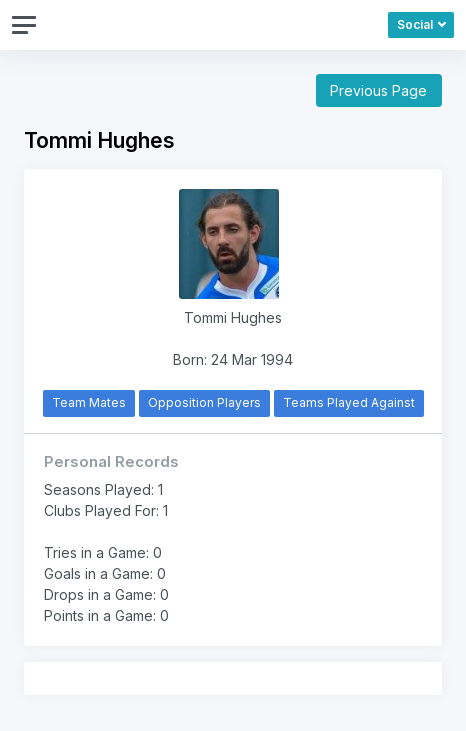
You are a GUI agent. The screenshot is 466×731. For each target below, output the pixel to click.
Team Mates (89, 402)
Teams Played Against (349, 402)
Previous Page (378, 90)
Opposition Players (204, 402)
